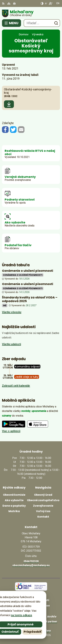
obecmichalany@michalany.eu (31, 565)
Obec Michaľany (41, 631)
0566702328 (31, 561)
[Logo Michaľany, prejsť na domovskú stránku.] (31, 13)
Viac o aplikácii (11, 431)
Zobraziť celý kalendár (16, 386)
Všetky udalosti (11, 344)
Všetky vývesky (12, 312)
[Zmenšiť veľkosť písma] (46, 3)
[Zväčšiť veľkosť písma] (51, 3)
